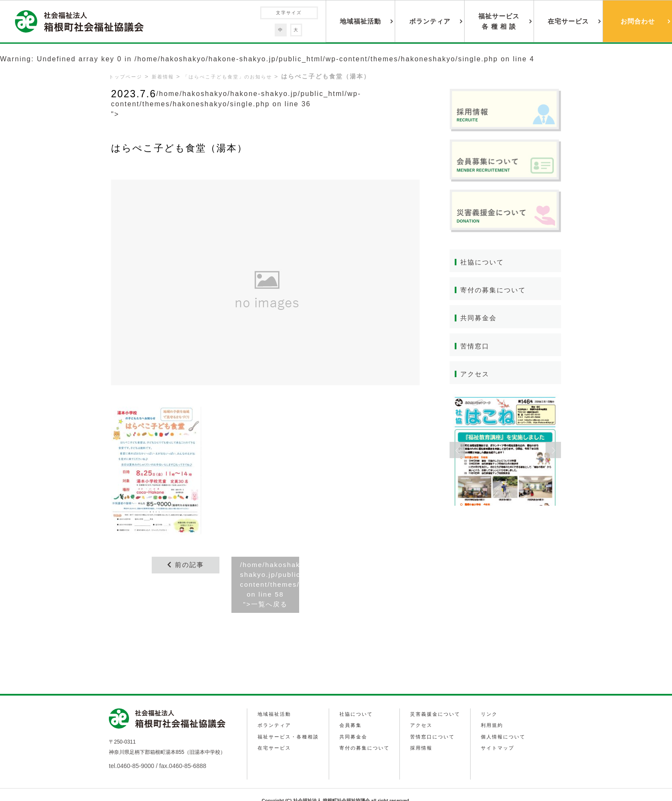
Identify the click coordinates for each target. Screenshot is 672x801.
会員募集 (351, 712)
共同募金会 (480, 319)
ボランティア (430, 21)
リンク (492, 702)
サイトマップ (501, 733)
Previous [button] (457, 452)
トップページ (127, 77)
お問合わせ (638, 21)
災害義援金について (438, 702)
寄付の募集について (495, 290)
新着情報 (166, 77)
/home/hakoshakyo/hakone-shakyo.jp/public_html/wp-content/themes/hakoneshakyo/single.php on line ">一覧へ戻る (270, 586)
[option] (505, 452)
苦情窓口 (476, 347)
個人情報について (507, 723)
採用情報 (423, 733)
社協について (483, 262)
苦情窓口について (435, 723)
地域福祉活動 (360, 21)
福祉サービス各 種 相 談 (499, 21)
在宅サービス (568, 21)
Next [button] (553, 452)
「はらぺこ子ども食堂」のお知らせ (236, 77)
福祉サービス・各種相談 (289, 723)
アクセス (476, 375)
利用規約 (495, 712)
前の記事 (186, 565)
